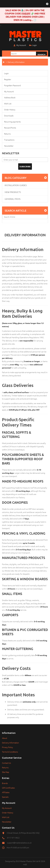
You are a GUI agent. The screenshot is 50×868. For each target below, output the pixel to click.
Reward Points (10, 128)
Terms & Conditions (10, 752)
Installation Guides (16, 185)
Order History (10, 110)
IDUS (18, 861)
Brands (5, 783)
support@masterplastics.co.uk (19, 843)
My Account (20, 45)
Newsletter (9, 146)
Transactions (9, 140)
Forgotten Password (12, 85)
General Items (13, 199)
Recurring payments (12, 122)
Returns (7, 134)
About (5, 738)
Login (33, 45)
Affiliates (6, 792)
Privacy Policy (7, 747)
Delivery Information (16, 62)
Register (8, 79)
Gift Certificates (8, 788)
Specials (5, 797)
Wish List (8, 103)
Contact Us (6, 763)
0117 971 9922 (13, 838)
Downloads (9, 116)
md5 (25, 864)
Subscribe (25, 166)
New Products (13, 192)
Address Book (10, 97)
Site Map (6, 772)
